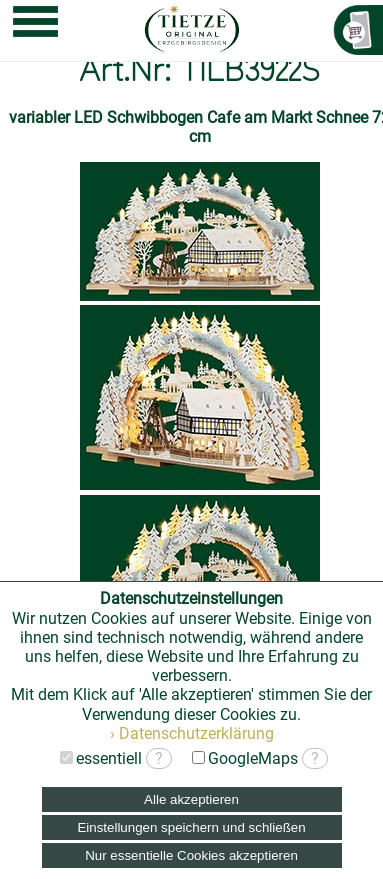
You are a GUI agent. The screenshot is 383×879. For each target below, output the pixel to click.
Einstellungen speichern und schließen (191, 827)
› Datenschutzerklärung (192, 733)
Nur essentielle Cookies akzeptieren (191, 855)
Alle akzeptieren (191, 799)
